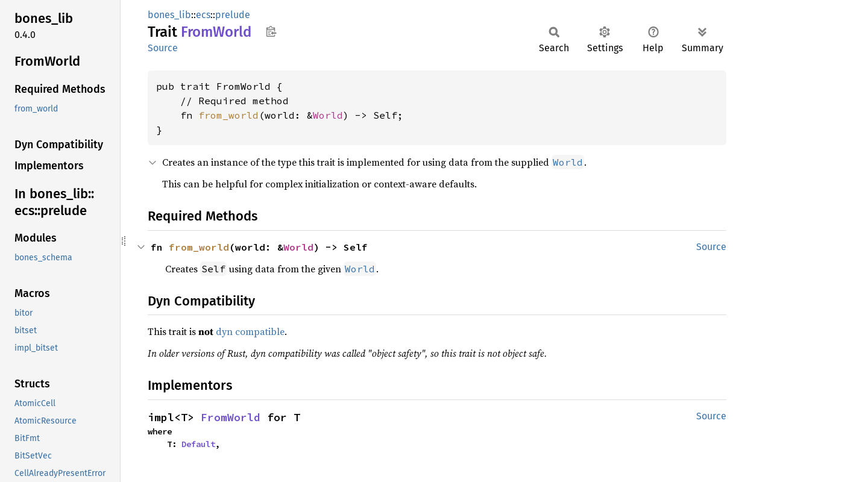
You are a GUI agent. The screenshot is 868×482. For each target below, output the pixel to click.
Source (163, 48)
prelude (233, 15)
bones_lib (169, 15)
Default (198, 444)
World (328, 115)
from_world (228, 115)
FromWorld (231, 417)
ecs (203, 15)
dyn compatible (250, 331)
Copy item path (271, 31)
